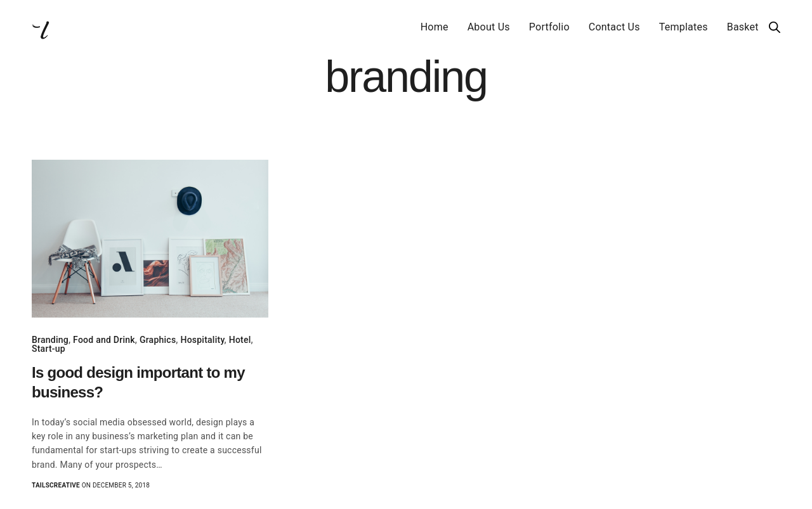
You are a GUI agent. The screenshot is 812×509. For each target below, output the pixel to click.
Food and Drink (104, 340)
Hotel (240, 340)
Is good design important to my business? (138, 382)
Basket (743, 27)
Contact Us (614, 27)
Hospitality (202, 340)
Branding (50, 340)
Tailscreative (56, 485)
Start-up (49, 349)
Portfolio (549, 27)
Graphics (158, 340)
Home (435, 27)
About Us (489, 27)
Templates (684, 27)
